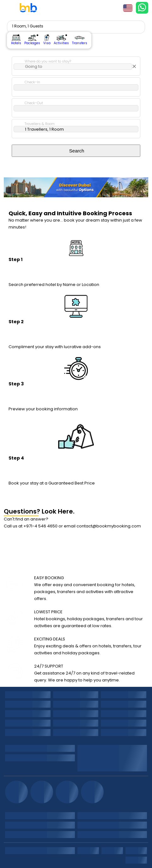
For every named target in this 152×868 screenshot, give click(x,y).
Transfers (80, 40)
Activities (61, 40)
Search (76, 151)
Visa (47, 40)
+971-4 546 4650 (40, 526)
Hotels (16, 40)
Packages (32, 40)
